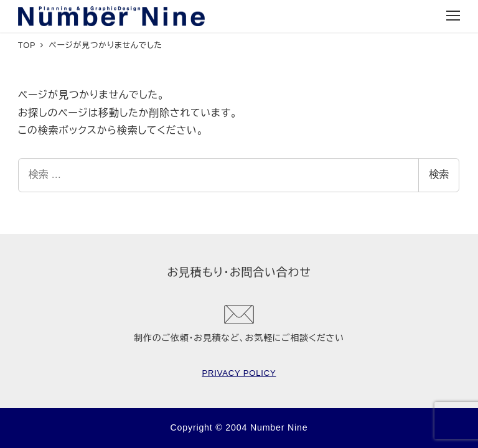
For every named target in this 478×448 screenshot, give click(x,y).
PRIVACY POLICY (239, 373)
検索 (439, 175)
